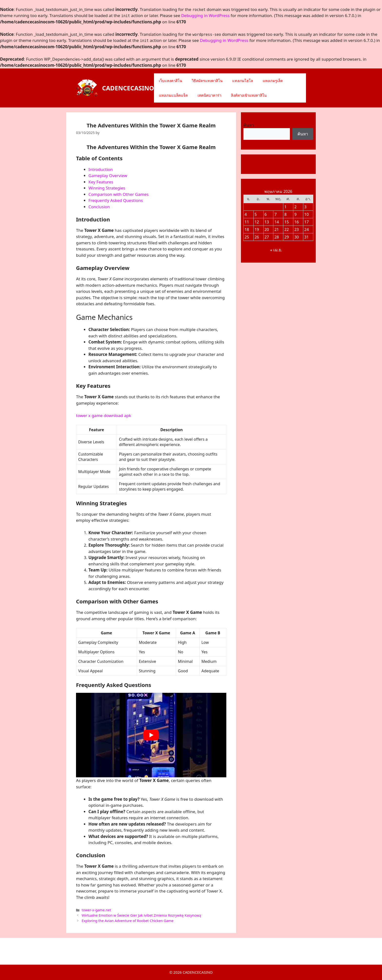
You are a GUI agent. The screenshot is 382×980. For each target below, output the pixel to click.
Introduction (101, 169)
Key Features (101, 182)
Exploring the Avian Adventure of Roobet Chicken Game (128, 921)
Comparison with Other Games (119, 194)
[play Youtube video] (151, 735)
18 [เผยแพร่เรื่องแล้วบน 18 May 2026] (247, 229)
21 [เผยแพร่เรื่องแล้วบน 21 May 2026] (277, 229)
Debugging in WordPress (205, 15)
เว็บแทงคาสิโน (170, 81)
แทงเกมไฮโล (243, 81)
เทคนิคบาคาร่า (209, 95)
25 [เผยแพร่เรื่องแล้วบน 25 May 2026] (247, 237)
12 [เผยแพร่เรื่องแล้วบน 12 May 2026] (257, 222)
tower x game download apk (104, 415)
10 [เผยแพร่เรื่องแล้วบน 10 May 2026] (306, 214)
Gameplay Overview (108, 176)
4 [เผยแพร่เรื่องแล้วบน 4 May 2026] (246, 214)
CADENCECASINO (128, 88)
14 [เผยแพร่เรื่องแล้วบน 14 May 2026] (277, 222)
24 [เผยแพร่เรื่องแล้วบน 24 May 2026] (306, 229)
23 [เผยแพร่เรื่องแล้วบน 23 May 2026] (296, 229)
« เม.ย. (276, 250)
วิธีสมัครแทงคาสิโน (207, 81)
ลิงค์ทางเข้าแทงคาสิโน (249, 95)
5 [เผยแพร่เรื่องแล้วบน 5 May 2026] (256, 214)
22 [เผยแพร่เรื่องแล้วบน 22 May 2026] (286, 229)
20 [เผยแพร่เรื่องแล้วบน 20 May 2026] (267, 229)
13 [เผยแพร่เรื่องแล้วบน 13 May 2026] (267, 222)
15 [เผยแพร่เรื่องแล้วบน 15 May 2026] (286, 222)
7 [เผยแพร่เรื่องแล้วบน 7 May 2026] (275, 214)
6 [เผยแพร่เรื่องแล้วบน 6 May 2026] (266, 214)
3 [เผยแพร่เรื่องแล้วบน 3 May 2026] (305, 207)
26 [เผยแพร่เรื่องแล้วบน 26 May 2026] (257, 237)
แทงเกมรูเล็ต (273, 81)
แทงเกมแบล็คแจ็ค (173, 95)
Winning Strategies (107, 188)
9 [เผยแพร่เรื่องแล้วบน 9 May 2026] (295, 214)
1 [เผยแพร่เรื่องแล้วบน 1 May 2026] (285, 207)
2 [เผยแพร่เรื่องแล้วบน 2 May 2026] (295, 207)
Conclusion (99, 207)
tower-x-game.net (96, 910)
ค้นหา (249, 125)
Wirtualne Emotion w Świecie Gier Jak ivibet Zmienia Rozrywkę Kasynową (141, 915)
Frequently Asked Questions (116, 200)
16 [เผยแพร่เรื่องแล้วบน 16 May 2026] (296, 222)
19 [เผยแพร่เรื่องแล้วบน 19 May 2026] (257, 229)
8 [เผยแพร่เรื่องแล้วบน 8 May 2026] (285, 214)
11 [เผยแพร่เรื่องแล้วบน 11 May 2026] (247, 222)
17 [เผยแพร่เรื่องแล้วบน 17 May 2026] (306, 222)
